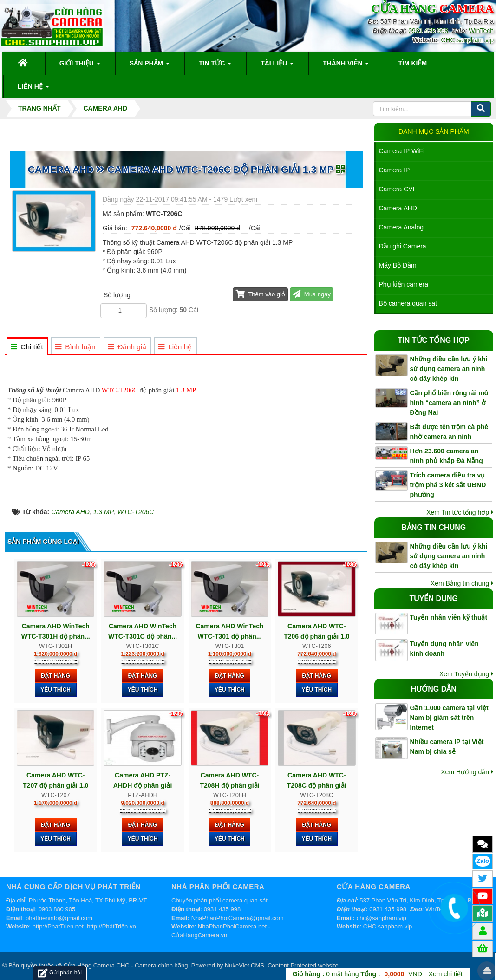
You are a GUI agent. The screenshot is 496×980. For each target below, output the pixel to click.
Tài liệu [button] (277, 66)
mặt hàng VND (357, 974)
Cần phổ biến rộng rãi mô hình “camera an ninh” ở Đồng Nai (449, 403)
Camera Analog (401, 227)
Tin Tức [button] (215, 66)
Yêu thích (55, 690)
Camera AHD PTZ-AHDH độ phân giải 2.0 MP (143, 785)
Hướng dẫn (434, 689)
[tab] (27, 347)
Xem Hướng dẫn (467, 772)
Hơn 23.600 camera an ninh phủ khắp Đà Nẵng (447, 456)
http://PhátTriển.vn (111, 926)
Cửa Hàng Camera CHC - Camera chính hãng (126, 965)
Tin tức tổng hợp (434, 340)
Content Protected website (303, 965)
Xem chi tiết (446, 974)
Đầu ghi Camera (403, 246)
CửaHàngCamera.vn (199, 935)
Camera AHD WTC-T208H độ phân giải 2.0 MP (229, 785)
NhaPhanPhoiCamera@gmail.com (238, 918)
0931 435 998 (428, 31)
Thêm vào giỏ (260, 294)
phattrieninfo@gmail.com (59, 918)
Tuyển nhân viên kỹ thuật (449, 617)
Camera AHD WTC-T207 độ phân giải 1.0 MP (55, 785)
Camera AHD (398, 208)
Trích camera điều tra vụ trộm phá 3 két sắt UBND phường (448, 485)
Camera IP (395, 170)
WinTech (481, 31)
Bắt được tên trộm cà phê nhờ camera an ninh (449, 432)
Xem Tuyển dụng (466, 674)
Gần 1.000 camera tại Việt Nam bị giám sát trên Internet (449, 718)
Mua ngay (312, 294)
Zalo (483, 861)
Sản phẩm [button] (150, 66)
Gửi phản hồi (60, 973)
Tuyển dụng (434, 598)
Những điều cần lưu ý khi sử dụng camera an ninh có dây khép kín (449, 369)
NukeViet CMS (245, 965)
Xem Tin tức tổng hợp (460, 512)
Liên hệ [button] (33, 89)
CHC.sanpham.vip (467, 40)
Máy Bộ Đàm (398, 265)
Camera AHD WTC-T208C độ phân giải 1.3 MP (317, 785)
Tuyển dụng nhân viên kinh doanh (444, 649)
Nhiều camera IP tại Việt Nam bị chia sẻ (447, 747)
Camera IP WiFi (402, 151)
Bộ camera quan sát (408, 303)
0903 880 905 (57, 909)
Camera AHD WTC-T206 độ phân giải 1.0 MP (317, 636)
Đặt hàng (55, 676)
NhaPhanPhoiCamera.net (232, 926)
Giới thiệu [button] (80, 66)
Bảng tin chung (434, 527)
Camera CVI (397, 189)
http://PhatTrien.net (58, 926)
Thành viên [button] (346, 66)
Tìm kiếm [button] (412, 63)
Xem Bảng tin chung (462, 583)
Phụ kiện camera (404, 284)
